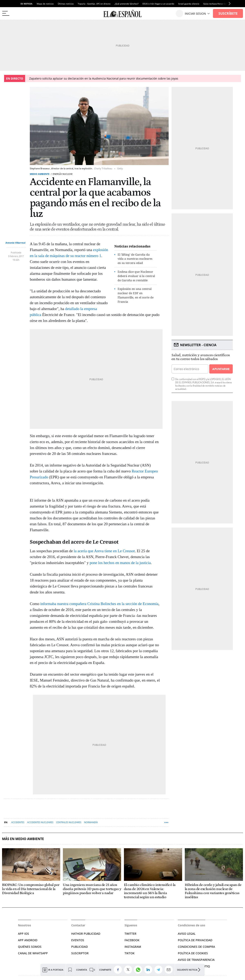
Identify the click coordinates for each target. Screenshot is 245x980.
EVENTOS (78, 940)
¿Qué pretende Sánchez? (126, 4)
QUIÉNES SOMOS (30, 947)
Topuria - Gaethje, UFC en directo (94, 4)
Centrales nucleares (69, 822)
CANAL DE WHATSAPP (33, 953)
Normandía (91, 822)
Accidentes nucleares (40, 822)
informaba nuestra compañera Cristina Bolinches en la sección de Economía (99, 604)
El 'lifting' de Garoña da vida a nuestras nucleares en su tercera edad (135, 259)
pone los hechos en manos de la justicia (120, 563)
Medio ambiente (40, 174)
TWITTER (130, 934)
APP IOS (23, 934)
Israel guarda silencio (189, 4)
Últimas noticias (66, 4)
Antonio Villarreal (15, 243)
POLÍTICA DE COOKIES (193, 953)
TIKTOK (130, 953)
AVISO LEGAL (187, 934)
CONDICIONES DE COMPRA (196, 947)
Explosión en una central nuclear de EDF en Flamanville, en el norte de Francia (136, 295)
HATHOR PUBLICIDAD (86, 934)
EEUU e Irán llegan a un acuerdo (158, 4)
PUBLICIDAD (80, 947)
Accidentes (18, 822)
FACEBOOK (132, 940)
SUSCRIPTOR (80, 953)
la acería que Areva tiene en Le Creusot (104, 551)
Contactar (78, 925)
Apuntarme (221, 369)
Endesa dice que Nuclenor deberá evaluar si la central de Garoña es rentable (136, 276)
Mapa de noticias (45, 4)
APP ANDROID (28, 940)
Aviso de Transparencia (196, 960)
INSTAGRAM (133, 947)
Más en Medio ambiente (23, 839)
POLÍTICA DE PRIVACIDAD (195, 940)
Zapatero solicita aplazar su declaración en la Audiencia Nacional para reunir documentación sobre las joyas (104, 78)
